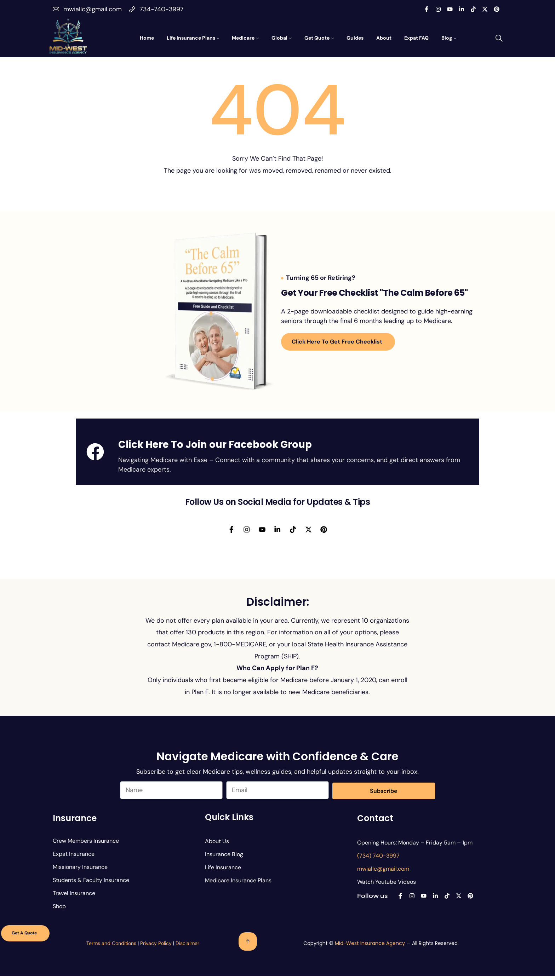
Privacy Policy (156, 947)
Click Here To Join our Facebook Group (215, 445)
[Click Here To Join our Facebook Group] (95, 452)
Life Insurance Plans (191, 38)
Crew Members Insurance (86, 845)
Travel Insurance (74, 897)
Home (147, 38)
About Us (217, 845)
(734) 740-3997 (378, 860)
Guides (355, 38)
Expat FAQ (416, 38)
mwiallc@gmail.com (93, 9)
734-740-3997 (162, 9)
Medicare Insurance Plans (238, 885)
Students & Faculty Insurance (91, 884)
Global (279, 38)
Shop (59, 910)
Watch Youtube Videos (387, 886)
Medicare (243, 38)
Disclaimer (187, 947)
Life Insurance (223, 872)
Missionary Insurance (80, 871)
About (384, 38)
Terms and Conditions (111, 947)
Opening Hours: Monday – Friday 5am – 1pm (415, 847)
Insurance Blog (224, 858)
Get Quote (317, 38)
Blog (447, 38)
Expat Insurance (74, 858)
